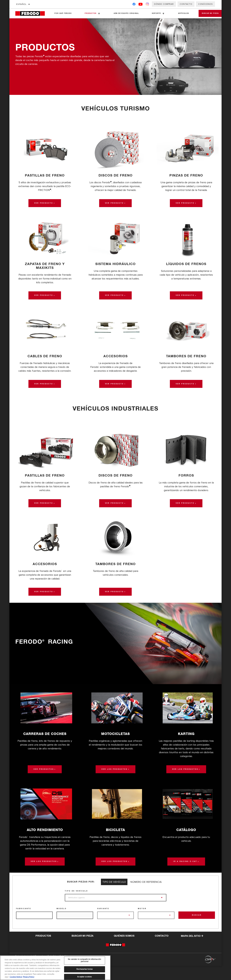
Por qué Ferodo (62, 13)
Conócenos (205, 4)
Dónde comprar (164, 4)
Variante (103, 923)
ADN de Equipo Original (124, 13)
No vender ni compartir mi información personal (84, 960)
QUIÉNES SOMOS (124, 950)
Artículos (179, 13)
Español (21, 4)
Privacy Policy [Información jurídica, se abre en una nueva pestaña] (29, 977)
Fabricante (24, 923)
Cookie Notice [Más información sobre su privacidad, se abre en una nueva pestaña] (16, 977)
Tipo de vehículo (76, 905)
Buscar (197, 929)
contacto (162, 950)
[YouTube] (141, 5)
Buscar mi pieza (208, 13)
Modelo (62, 923)
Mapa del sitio (192, 950)
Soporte (153, 13)
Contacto (186, 4)
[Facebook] (134, 5)
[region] (55, 968)
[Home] (32, 13)
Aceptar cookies (84, 977)
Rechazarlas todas (85, 969)
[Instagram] (147, 5)
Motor (142, 923)
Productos (89, 13)
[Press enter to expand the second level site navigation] (97, 13)
